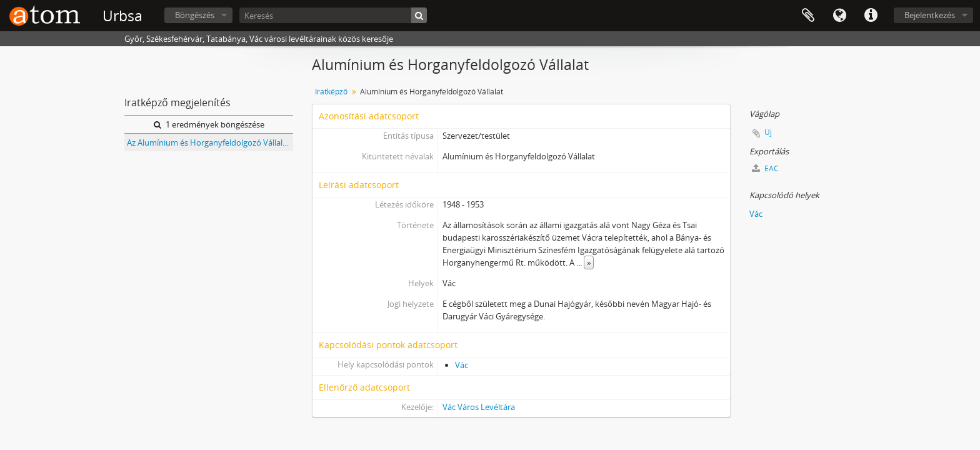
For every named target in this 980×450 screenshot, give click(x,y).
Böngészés (195, 15)
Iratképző (331, 92)
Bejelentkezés (930, 15)
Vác (462, 365)
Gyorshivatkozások (871, 16)
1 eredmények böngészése (209, 124)
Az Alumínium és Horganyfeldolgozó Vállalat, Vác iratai (210, 142)
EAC (765, 168)
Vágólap (808, 16)
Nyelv (839, 16)
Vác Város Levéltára (479, 407)
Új (768, 132)
